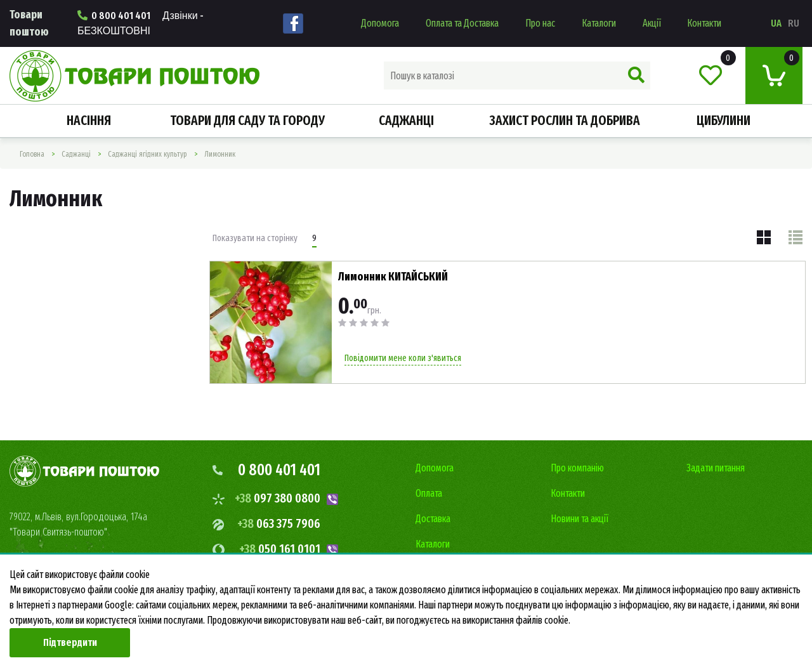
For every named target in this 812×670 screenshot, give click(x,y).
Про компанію (577, 468)
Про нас (540, 23)
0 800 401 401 (141, 23)
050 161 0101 (280, 549)
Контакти (704, 23)
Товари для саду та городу (247, 121)
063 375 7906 (279, 523)
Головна (32, 154)
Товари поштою (29, 23)
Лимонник (220, 154)
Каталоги (599, 23)
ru (794, 23)
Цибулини (724, 121)
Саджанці (406, 121)
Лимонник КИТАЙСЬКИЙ (393, 277)
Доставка (433, 519)
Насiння (89, 121)
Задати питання (716, 468)
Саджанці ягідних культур (147, 154)
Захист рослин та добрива (565, 121)
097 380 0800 (278, 498)
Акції (652, 23)
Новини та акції (580, 519)
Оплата (429, 493)
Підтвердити (70, 642)
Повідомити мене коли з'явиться (403, 358)
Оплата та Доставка (462, 23)
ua (776, 23)
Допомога (380, 23)
